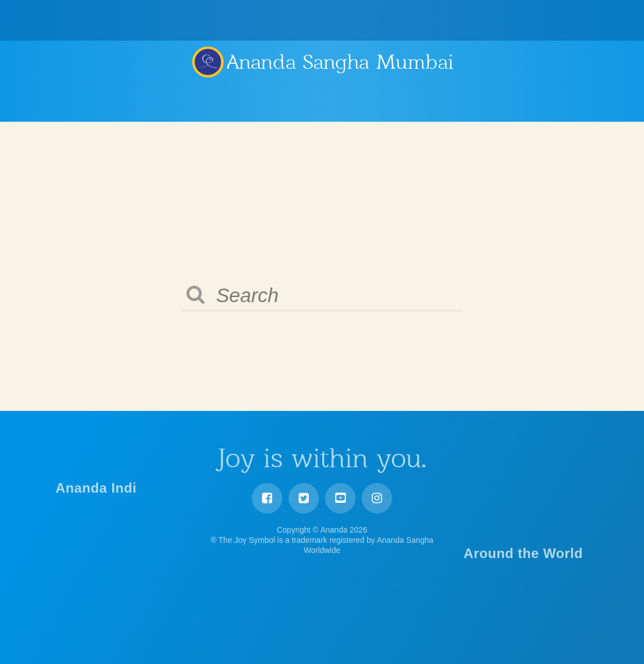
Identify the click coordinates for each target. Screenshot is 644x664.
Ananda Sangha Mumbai (340, 62)
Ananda (207, 61)
